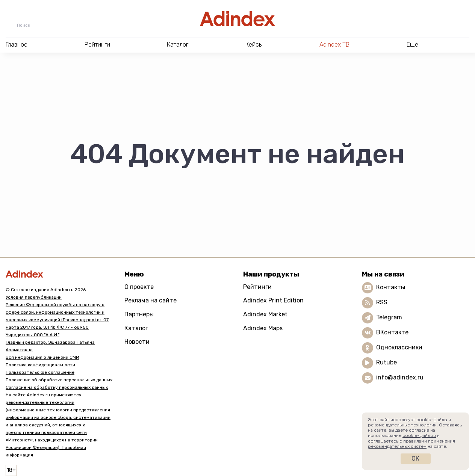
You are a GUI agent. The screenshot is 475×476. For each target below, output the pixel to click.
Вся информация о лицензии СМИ (42, 357)
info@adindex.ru (400, 377)
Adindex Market (265, 314)
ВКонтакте (392, 332)
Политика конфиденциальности (40, 365)
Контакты (391, 287)
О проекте (139, 287)
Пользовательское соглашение (40, 372)
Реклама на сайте (151, 300)
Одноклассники (399, 347)
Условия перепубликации (34, 297)
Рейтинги (257, 287)
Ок (415, 459)
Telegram (389, 317)
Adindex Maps (263, 328)
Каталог (136, 328)
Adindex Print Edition (273, 300)
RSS (382, 302)
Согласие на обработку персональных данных (57, 387)
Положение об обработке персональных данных (59, 380)
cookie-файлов (419, 435)
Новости (137, 342)
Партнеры (139, 314)
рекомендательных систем (397, 446)
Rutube (387, 362)
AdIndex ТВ (334, 45)
